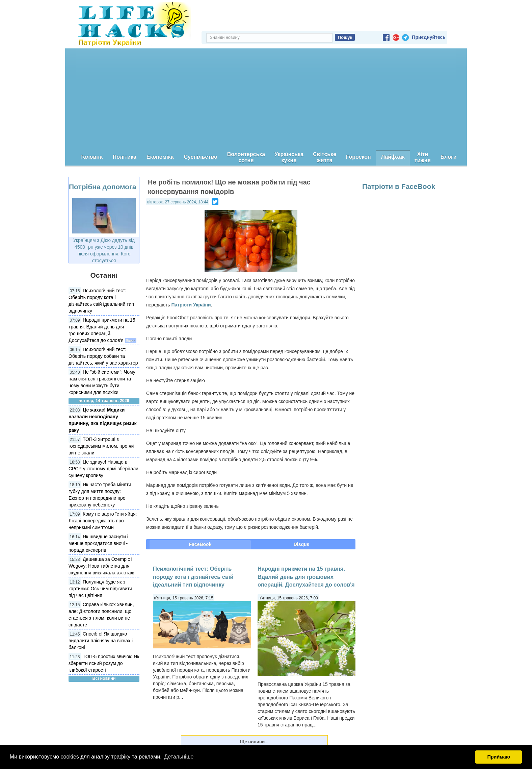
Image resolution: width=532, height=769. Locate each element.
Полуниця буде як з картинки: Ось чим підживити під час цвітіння (100, 589)
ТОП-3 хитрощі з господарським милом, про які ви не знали (101, 446)
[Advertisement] (266, 99)
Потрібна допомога (102, 187)
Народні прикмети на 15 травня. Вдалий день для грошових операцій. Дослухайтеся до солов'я (306, 577)
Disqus (302, 544)
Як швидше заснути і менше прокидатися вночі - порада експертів (98, 543)
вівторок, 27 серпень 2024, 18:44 (178, 202)
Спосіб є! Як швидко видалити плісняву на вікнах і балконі (101, 641)
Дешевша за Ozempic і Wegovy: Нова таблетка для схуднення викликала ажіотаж (101, 566)
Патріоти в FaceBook (399, 186)
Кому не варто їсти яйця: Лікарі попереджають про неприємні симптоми (103, 521)
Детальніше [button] (179, 757)
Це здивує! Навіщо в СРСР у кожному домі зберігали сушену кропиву (103, 469)
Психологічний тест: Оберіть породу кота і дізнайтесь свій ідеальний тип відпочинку (193, 577)
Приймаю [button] (499, 757)
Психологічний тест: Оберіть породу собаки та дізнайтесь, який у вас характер (103, 356)
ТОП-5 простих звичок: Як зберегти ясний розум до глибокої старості (104, 663)
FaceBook (200, 544)
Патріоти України (191, 305)
